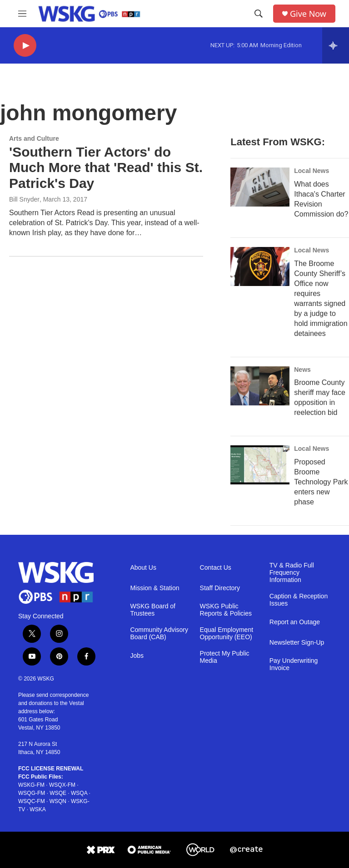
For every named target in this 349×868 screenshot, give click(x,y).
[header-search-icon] (259, 14)
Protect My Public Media (225, 657)
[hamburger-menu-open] (22, 14)
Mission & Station (155, 588)
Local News (312, 171)
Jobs (137, 656)
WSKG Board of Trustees (153, 610)
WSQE (58, 793)
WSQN (58, 801)
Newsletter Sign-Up (297, 643)
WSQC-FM (32, 801)
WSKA (37, 809)
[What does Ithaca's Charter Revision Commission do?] (260, 187)
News (302, 370)
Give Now (308, 14)
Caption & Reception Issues (299, 600)
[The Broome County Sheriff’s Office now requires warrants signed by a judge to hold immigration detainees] (260, 266)
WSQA (79, 793)
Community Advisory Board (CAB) (159, 634)
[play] (25, 46)
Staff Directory (220, 588)
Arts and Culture (34, 138)
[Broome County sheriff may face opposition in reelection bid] (260, 386)
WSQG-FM (32, 793)
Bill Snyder (24, 199)
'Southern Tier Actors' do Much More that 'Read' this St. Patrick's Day (106, 168)
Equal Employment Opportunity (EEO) (227, 634)
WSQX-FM (62, 785)
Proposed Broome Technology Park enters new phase (321, 482)
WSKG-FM (31, 785)
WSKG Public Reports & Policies (226, 610)
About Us (143, 568)
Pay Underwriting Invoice (294, 664)
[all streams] (336, 45)
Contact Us (216, 568)
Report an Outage (295, 622)
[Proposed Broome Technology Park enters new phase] (260, 465)
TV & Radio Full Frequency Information (292, 573)
